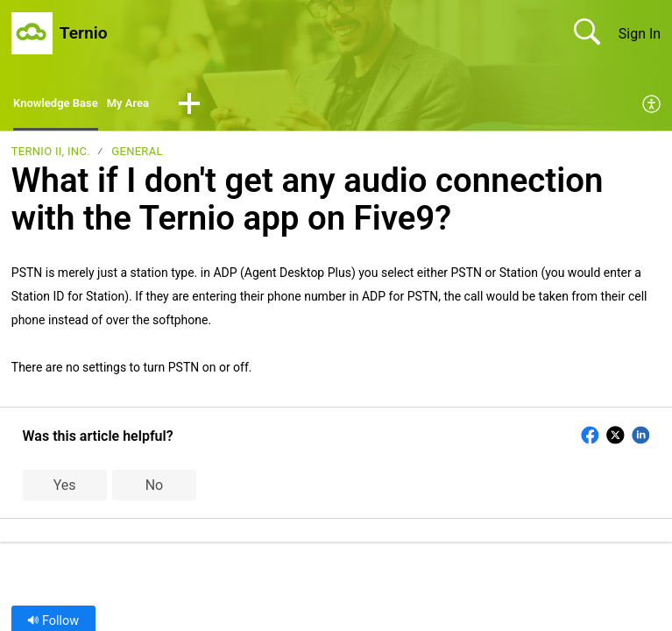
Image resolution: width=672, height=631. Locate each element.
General (137, 156)
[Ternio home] (32, 33)
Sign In (640, 34)
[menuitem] (652, 107)
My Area (152, 106)
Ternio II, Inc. (51, 156)
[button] (218, 107)
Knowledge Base (65, 106)
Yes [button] (65, 489)
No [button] (155, 489)
